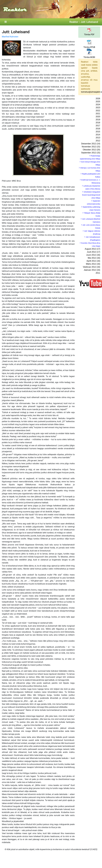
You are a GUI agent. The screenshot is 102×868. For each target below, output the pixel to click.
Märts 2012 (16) (93, 264)
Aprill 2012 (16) (93, 261)
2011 (98, 273)
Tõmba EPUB (89, 47)
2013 (98, 138)
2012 (98, 141)
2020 (98, 117)
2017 (98, 126)
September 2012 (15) (91, 153)
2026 (98, 99)
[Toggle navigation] (6, 22)
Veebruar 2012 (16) (91, 267)
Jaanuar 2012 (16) (92, 270)
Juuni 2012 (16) (93, 255)
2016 (98, 129)
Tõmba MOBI (89, 57)
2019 (98, 120)
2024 (98, 105)
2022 (98, 111)
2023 (98, 108)
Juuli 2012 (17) (93, 252)
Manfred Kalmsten (10, 37)
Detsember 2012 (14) (91, 144)
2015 (98, 132)
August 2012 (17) (92, 249)
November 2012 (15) (91, 147)
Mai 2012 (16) (94, 258)
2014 (98, 135)
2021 (98, 114)
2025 (98, 102)
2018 (98, 123)
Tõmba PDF (89, 35)
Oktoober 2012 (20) (91, 150)
